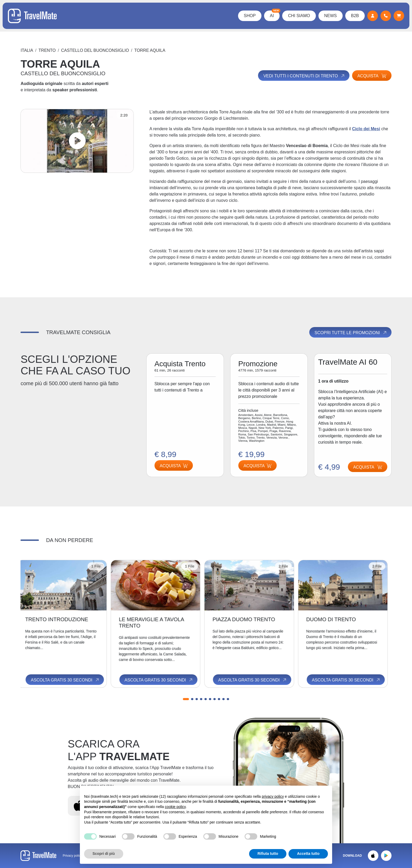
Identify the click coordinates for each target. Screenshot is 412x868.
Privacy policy (72, 856)
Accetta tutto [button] (308, 854)
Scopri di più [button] (104, 854)
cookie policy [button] (175, 807)
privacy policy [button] (273, 796)
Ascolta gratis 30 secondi (69, 680)
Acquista (372, 76)
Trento (47, 50)
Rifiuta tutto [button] (268, 854)
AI (275, 14)
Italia (27, 50)
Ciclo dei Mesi (366, 129)
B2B (355, 16)
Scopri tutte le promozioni (351, 333)
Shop (250, 16)
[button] (186, 699)
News (331, 16)
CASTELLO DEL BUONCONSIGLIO (95, 50)
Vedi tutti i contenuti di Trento (304, 76)
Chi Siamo (299, 16)
